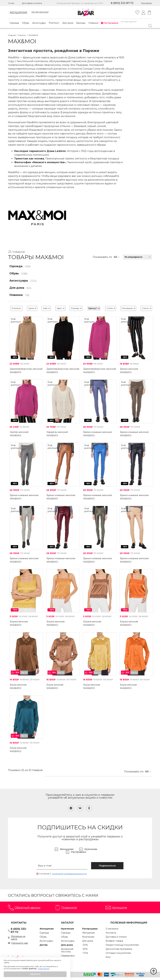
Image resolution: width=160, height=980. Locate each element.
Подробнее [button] (44, 969)
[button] (35, 974)
